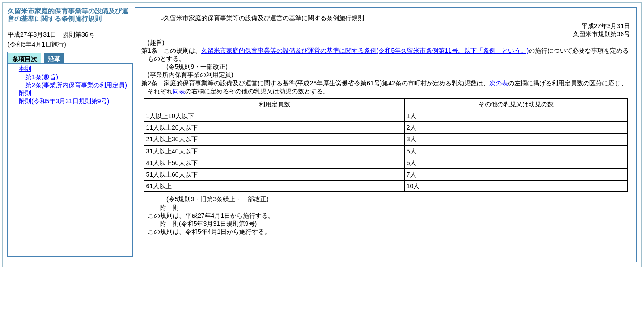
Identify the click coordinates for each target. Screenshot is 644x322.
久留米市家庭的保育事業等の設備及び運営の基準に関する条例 (365, 51)
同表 (179, 91)
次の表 (499, 83)
